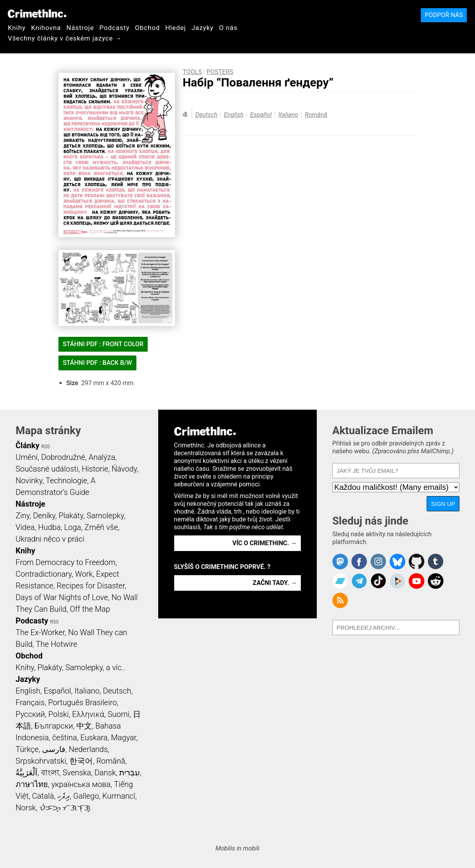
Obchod (147, 28)
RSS (46, 447)
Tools (192, 72)
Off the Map (90, 609)
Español (261, 115)
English (234, 115)
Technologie (66, 481)
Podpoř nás (444, 15)
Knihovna (46, 28)
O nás (228, 28)
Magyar (124, 738)
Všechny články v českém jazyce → (65, 38)
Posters (220, 72)
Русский (30, 714)
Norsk (26, 808)
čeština (64, 738)
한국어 (81, 761)
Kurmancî (119, 796)
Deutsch (206, 115)
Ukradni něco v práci (50, 539)
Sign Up (443, 504)
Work (84, 574)
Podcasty (114, 28)
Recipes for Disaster (91, 586)
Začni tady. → (275, 583)
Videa (25, 527)
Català (43, 796)
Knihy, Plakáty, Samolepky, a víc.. (71, 667)
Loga (72, 527)
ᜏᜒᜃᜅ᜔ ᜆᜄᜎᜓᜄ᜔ (65, 808)
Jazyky (202, 28)
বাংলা (50, 773)
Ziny (23, 516)
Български (54, 726)
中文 (84, 726)
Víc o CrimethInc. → (264, 543)
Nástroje (80, 28)
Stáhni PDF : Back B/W (97, 363)
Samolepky (105, 516)
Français (30, 702)
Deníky (44, 516)
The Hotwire (57, 644)
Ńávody (124, 469)
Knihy (17, 28)
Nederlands (88, 749)
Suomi (118, 714)
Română (316, 115)
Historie (95, 469)
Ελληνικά (88, 714)
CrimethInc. (37, 14)
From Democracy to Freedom (65, 562)
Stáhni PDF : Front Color (103, 344)
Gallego (86, 796)
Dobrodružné (63, 457)
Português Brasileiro (82, 702)
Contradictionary (44, 574)
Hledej (176, 28)
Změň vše (101, 527)
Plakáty (71, 516)
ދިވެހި (64, 796)
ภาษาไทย (32, 784)
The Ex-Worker (40, 632)
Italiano (288, 115)
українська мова (81, 784)
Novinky (29, 481)
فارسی (54, 749)
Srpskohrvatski (41, 761)
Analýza (102, 457)
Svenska (77, 773)
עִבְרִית (130, 773)
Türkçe (27, 749)
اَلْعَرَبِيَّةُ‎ (26, 773)
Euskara (94, 738)
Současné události (47, 469)
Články (27, 445)
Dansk (105, 773)
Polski (58, 714)
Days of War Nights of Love (62, 597)
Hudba (49, 527)
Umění (27, 457)
